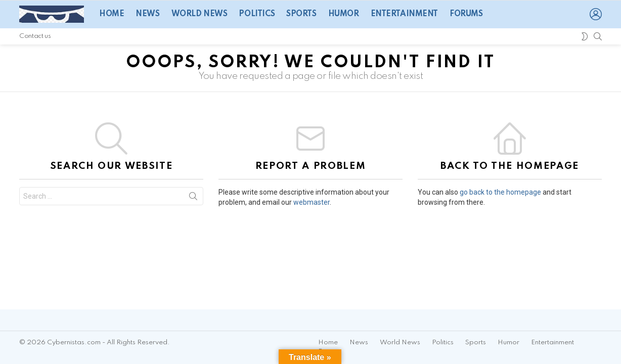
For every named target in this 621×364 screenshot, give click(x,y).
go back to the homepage (500, 192)
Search (193, 198)
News (147, 14)
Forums (466, 14)
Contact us (35, 36)
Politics (257, 14)
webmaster (312, 202)
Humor (344, 14)
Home (112, 14)
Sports (301, 14)
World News (199, 14)
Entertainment (405, 14)
